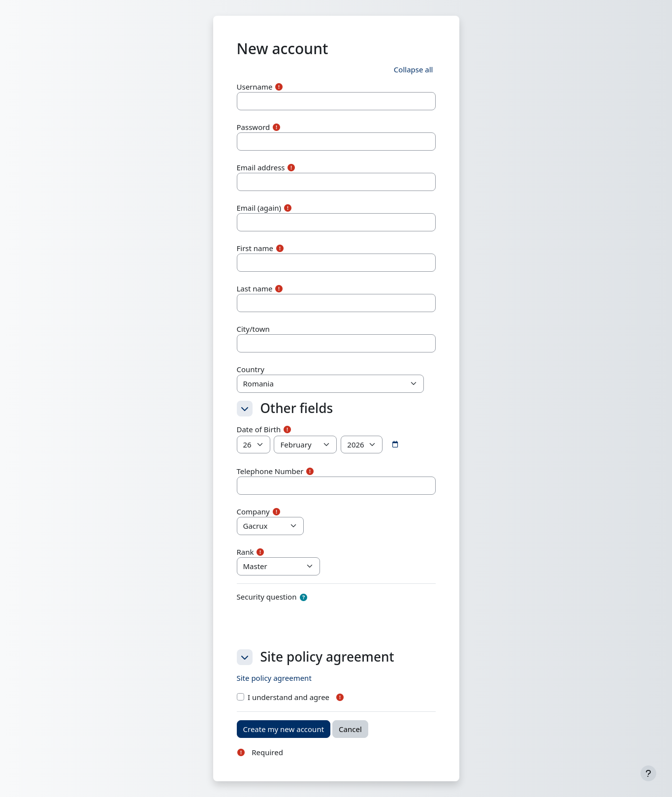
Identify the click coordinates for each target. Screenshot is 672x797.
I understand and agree (288, 697)
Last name (255, 288)
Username (255, 87)
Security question (267, 597)
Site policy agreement (274, 678)
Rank (245, 552)
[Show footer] (648, 773)
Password (254, 127)
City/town (253, 329)
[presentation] (312, 622)
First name (255, 248)
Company (253, 511)
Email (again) (259, 208)
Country (251, 369)
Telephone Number (270, 471)
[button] (414, 70)
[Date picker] (395, 445)
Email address (261, 167)
